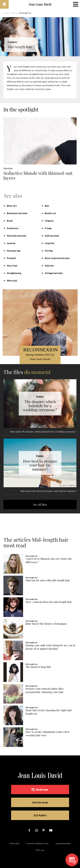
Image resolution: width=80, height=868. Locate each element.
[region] (40, 80)
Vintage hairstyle (54, 273)
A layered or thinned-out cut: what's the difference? (49, 560)
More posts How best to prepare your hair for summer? (48, 491)
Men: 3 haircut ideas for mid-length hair (49, 602)
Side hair (49, 266)
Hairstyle (14, 13)
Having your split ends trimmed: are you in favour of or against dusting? (50, 647)
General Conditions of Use (38, 843)
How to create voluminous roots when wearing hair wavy (48, 734)
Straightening (14, 273)
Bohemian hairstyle (17, 213)
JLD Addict (40, 815)
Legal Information (63, 843)
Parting (49, 251)
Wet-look (12, 281)
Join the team (40, 802)
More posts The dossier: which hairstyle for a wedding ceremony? (43, 432)
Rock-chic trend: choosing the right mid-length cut (49, 712)
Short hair (12, 266)
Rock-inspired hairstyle (57, 258)
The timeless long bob (38, 667)
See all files (40, 504)
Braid (10, 221)
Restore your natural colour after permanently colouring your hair (45, 690)
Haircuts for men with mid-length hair (48, 580)
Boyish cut (50, 213)
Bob (47, 206)
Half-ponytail (52, 236)
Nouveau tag (13, 251)
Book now (40, 790)
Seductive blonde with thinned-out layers (38, 176)
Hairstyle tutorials (16, 236)
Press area (40, 850)
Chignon (49, 221)
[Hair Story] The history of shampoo (46, 624)
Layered (11, 243)
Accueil (6, 13)
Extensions (13, 228)
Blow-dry (12, 206)
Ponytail (11, 258)
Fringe (48, 228)
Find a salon (15, 843)
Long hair (50, 243)
